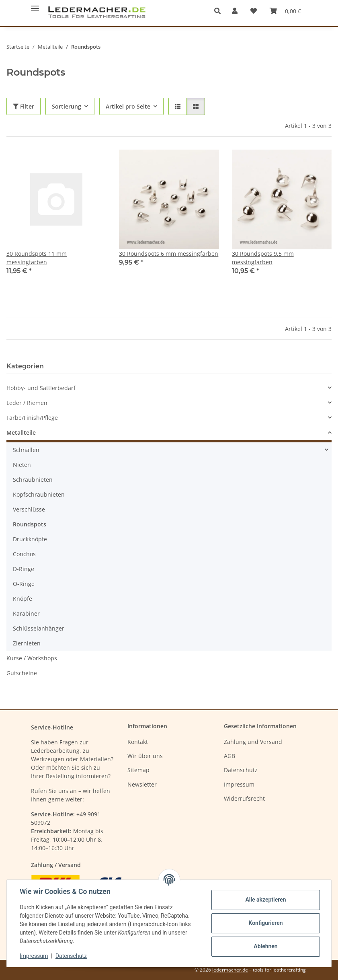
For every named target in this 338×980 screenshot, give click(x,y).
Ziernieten (27, 643)
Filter (24, 106)
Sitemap (138, 770)
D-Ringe (24, 569)
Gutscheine (22, 673)
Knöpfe (23, 599)
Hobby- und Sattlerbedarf (41, 388)
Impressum (34, 956)
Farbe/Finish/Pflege (32, 418)
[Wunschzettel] (254, 11)
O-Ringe (24, 584)
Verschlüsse (29, 509)
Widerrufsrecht (244, 798)
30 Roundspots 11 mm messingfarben (37, 258)
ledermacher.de (230, 970)
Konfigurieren (265, 923)
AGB (229, 756)
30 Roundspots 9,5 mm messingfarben (263, 258)
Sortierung (67, 106)
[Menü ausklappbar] (35, 5)
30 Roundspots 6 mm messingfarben (169, 254)
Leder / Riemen (27, 403)
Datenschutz (71, 956)
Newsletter (142, 784)
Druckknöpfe (30, 539)
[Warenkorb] (285, 11)
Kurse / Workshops (32, 658)
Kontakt (138, 742)
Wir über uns (145, 756)
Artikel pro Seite (128, 106)
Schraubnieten (33, 480)
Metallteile (21, 432)
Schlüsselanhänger (39, 628)
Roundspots (30, 524)
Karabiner (26, 613)
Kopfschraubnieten (39, 494)
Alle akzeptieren (265, 900)
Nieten (22, 465)
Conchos (24, 554)
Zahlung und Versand (253, 742)
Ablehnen (265, 946)
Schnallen (26, 450)
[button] (220, 11)
